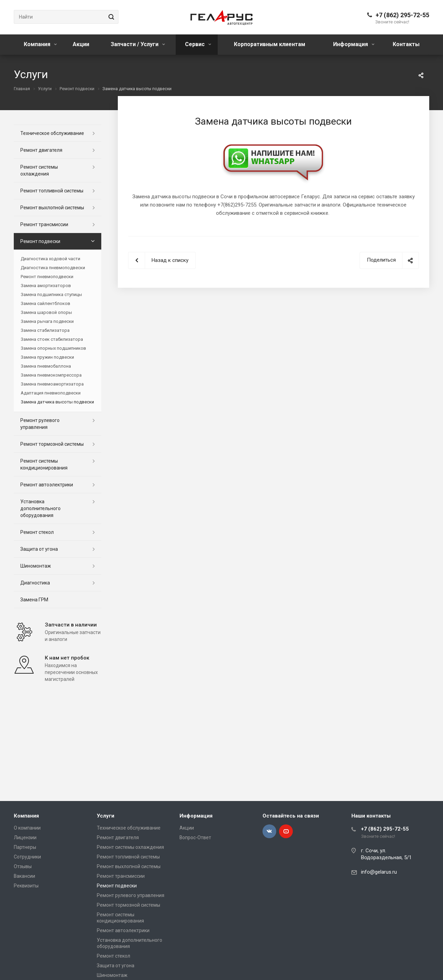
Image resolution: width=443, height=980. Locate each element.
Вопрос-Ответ (195, 837)
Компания (40, 44)
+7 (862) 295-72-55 (402, 15)
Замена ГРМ (34, 600)
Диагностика (35, 583)
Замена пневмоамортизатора (52, 384)
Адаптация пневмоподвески (51, 393)
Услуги (106, 816)
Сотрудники (27, 857)
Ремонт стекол (37, 532)
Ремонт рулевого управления (40, 424)
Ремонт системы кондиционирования (44, 464)
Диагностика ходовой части (50, 259)
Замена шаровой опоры (46, 312)
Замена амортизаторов (46, 286)
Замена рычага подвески (47, 321)
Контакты (406, 44)
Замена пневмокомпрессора (51, 375)
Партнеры (25, 847)
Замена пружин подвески (47, 357)
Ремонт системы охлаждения (39, 170)
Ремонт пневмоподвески (47, 277)
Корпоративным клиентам (270, 44)
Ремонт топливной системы (52, 191)
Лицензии (25, 837)
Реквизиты (26, 886)
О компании (27, 828)
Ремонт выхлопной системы (52, 208)
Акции (81, 44)
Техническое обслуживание (52, 133)
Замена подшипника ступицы (51, 294)
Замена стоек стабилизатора (52, 339)
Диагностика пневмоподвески (53, 268)
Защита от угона (39, 549)
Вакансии (24, 876)
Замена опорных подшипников (53, 348)
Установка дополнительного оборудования (40, 508)
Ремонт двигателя (41, 150)
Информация (354, 44)
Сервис (198, 44)
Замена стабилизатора (45, 330)
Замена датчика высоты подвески (57, 402)
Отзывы (23, 866)
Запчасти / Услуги (138, 44)
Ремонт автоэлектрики (47, 485)
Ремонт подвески (40, 241)
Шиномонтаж (36, 566)
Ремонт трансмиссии (44, 224)
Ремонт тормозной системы (52, 444)
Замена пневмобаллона (46, 366)
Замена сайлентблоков (45, 303)
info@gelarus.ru (379, 872)
